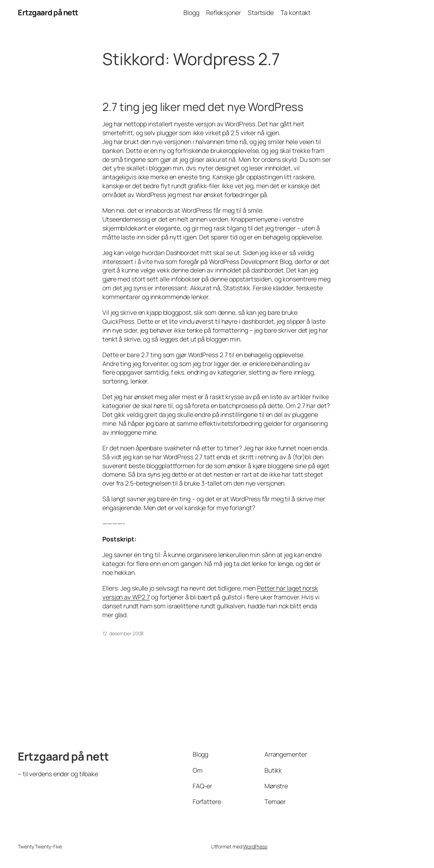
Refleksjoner (224, 12)
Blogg (191, 12)
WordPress (255, 846)
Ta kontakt (296, 12)
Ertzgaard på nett (48, 12)
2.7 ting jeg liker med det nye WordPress (203, 107)
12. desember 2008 (123, 633)
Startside (261, 12)
